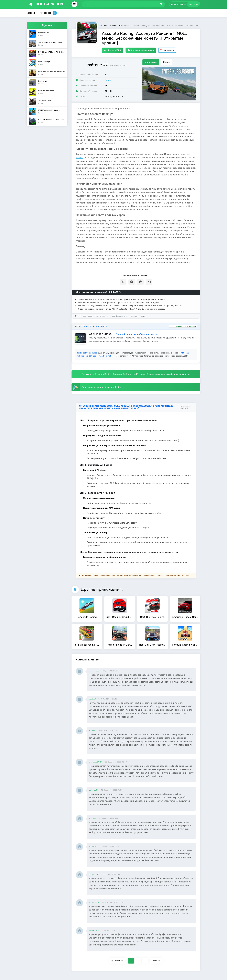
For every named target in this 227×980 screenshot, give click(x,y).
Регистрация (179, 4)
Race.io (80, 158)
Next (156, 961)
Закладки (167, 50)
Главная (31, 13)
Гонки (108, 80)
